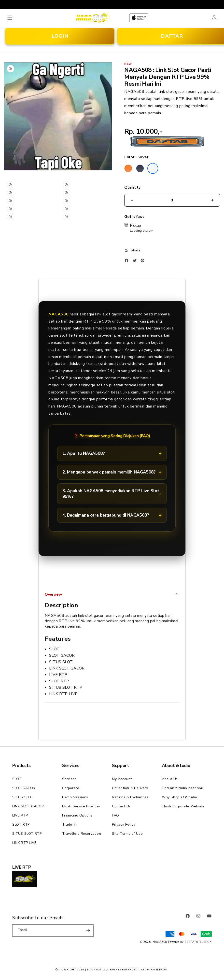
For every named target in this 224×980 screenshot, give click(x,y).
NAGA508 (160, 942)
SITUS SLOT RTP (27, 834)
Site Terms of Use (127, 834)
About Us (170, 779)
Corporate (71, 788)
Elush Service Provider (81, 806)
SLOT (17, 779)
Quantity (132, 188)
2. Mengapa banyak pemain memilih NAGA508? (109, 472)
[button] (10, 18)
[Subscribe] (88, 931)
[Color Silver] (153, 168)
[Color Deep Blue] (140, 168)
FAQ (116, 815)
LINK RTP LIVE (24, 843)
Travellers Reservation (82, 834)
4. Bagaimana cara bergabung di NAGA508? (106, 515)
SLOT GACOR (24, 788)
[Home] (93, 18)
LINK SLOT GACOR (28, 806)
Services (69, 779)
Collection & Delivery (130, 788)
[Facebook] (128, 262)
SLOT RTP (21, 825)
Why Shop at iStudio (179, 797)
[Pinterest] (144, 262)
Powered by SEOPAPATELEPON (190, 942)
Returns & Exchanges (130, 797)
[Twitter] (136, 262)
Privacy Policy (124, 825)
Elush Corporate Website (183, 806)
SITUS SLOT (23, 797)
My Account (122, 779)
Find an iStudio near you (182, 788)
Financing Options (77, 815)
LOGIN (60, 36)
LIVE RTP (20, 815)
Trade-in (70, 825)
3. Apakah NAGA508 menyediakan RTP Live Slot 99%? (111, 494)
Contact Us (121, 806)
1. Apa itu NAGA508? (84, 453)
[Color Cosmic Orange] (128, 168)
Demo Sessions (75, 797)
